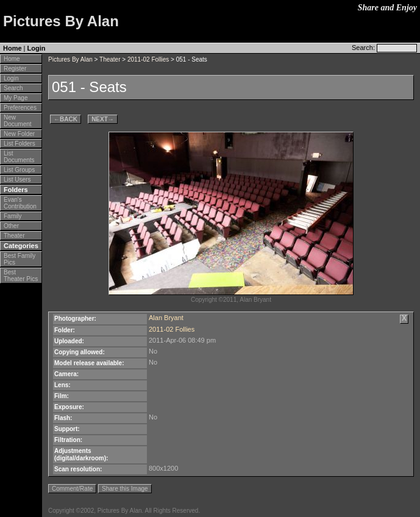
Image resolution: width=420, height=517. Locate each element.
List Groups (19, 170)
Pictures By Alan (70, 59)
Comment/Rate (72, 489)
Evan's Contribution (20, 203)
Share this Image (125, 489)
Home (12, 48)
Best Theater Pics (21, 276)
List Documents (19, 157)
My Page (16, 98)
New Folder (19, 134)
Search (13, 88)
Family (12, 216)
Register (15, 69)
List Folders (20, 144)
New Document (18, 121)
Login (37, 48)
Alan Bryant (166, 318)
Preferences (20, 108)
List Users (17, 180)
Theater (14, 236)
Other (11, 226)
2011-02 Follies (148, 59)
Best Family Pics (20, 259)
